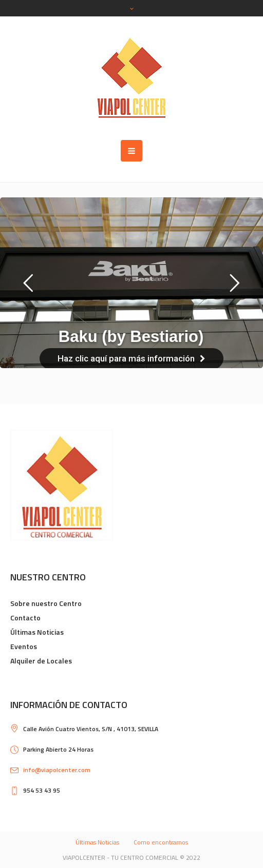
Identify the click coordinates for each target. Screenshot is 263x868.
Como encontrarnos (161, 842)
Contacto (25, 618)
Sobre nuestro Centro (46, 603)
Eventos (24, 646)
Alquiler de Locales (41, 661)
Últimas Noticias (37, 632)
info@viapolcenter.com (57, 770)
